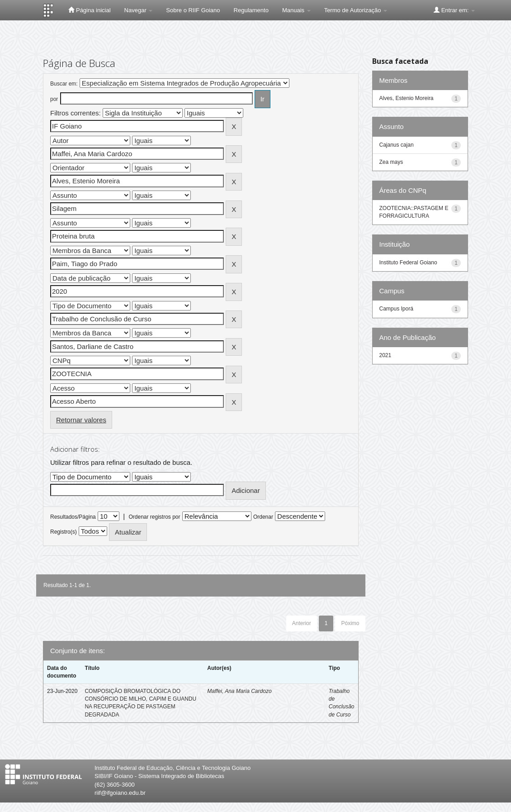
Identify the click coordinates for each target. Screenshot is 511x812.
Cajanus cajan (397, 145)
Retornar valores (81, 420)
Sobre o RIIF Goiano (193, 10)
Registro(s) (64, 532)
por (54, 99)
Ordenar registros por (154, 517)
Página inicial (89, 10)
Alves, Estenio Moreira (407, 98)
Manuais (296, 10)
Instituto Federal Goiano (408, 263)
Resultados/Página (73, 517)
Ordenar (263, 517)
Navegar (139, 10)
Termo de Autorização (356, 10)
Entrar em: (454, 10)
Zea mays (391, 162)
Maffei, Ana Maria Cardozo (239, 691)
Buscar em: (64, 84)
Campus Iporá (396, 309)
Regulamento (251, 10)
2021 (386, 355)
